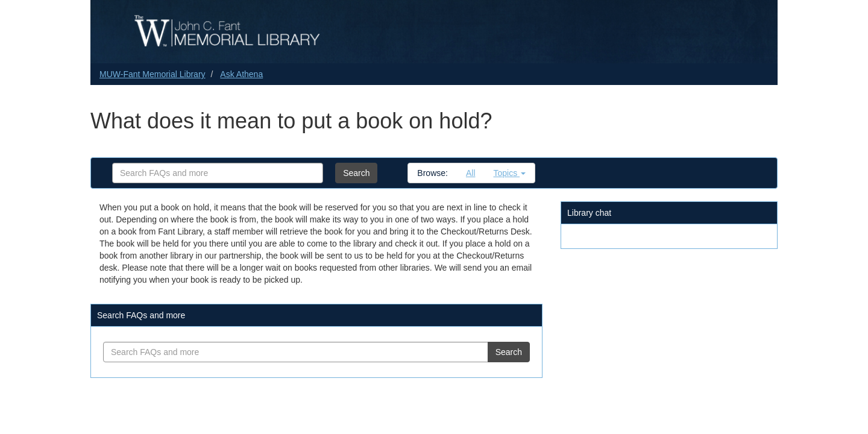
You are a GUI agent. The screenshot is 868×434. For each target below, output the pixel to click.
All (471, 173)
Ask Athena (241, 74)
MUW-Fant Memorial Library (153, 74)
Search (356, 173)
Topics (510, 173)
